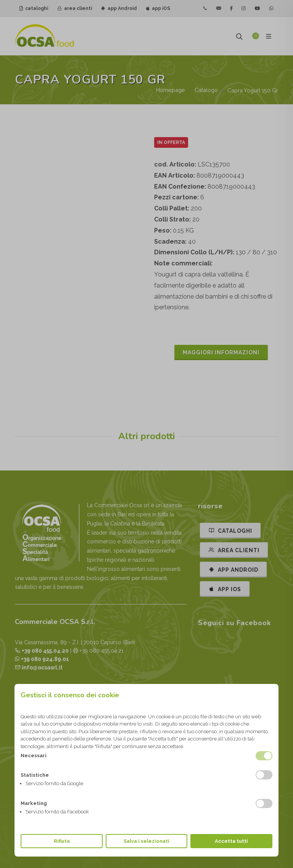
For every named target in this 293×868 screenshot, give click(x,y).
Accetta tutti (231, 841)
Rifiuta (62, 841)
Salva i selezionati (146, 841)
